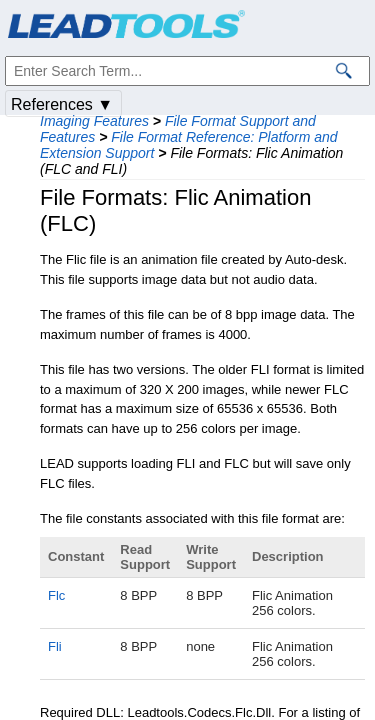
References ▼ (62, 104)
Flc (56, 595)
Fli (55, 646)
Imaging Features (94, 121)
